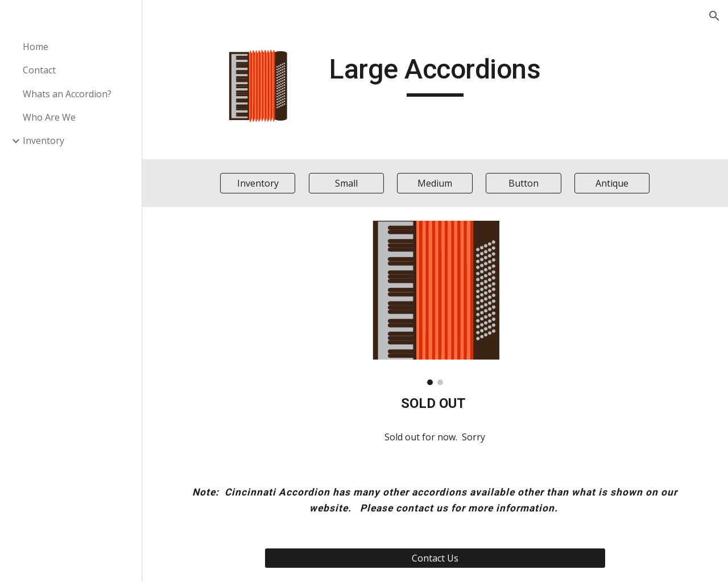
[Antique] (612, 183)
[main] (435, 75)
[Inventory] (258, 183)
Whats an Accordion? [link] (67, 94)
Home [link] (36, 47)
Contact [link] (39, 70)
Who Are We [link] (49, 117)
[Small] (346, 183)
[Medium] (435, 183)
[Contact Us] (435, 558)
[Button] (523, 183)
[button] (714, 16)
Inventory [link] (44, 141)
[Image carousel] (435, 303)
